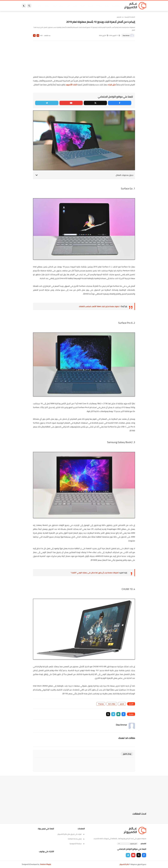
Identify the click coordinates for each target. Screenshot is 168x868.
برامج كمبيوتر (115, 6)
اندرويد (61, 6)
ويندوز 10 (101, 704)
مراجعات (46, 6)
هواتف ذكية (112, 704)
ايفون (54, 6)
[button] (124, 714)
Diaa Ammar (126, 36)
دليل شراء (112, 85)
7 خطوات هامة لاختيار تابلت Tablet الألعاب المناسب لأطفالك (100, 306)
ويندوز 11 (98, 6)
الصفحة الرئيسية (130, 17)
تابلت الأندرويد (71, 85)
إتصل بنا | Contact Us (76, 839)
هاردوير (39, 6)
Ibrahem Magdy (46, 864)
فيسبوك (90, 6)
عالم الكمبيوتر (124, 864)
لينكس (74, 6)
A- (34, 36)
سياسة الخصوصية (77, 844)
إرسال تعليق (127, 754)
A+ (38, 36)
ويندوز (106, 6)
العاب (67, 6)
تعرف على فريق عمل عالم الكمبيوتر (71, 834)
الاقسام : (143, 844)
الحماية (82, 6)
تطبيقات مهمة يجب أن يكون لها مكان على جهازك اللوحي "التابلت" (95, 573)
